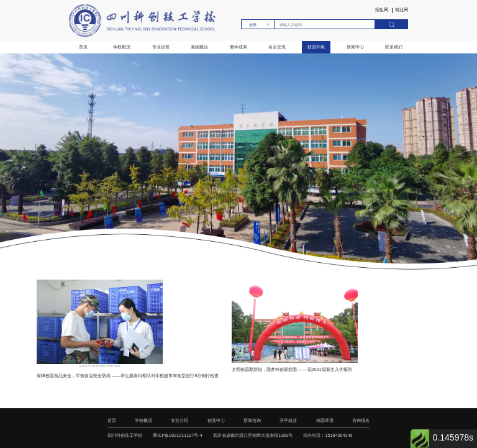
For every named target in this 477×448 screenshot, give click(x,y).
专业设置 (161, 47)
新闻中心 (355, 47)
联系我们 (394, 47)
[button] (372, 235)
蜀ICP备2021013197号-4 (177, 436)
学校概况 (122, 47)
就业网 (402, 10)
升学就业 (288, 421)
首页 (83, 47)
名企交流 (277, 47)
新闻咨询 (252, 421)
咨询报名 (361, 421)
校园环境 (316, 47)
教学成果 (238, 47)
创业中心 (216, 421)
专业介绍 (179, 421)
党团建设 (199, 47)
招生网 (382, 10)
